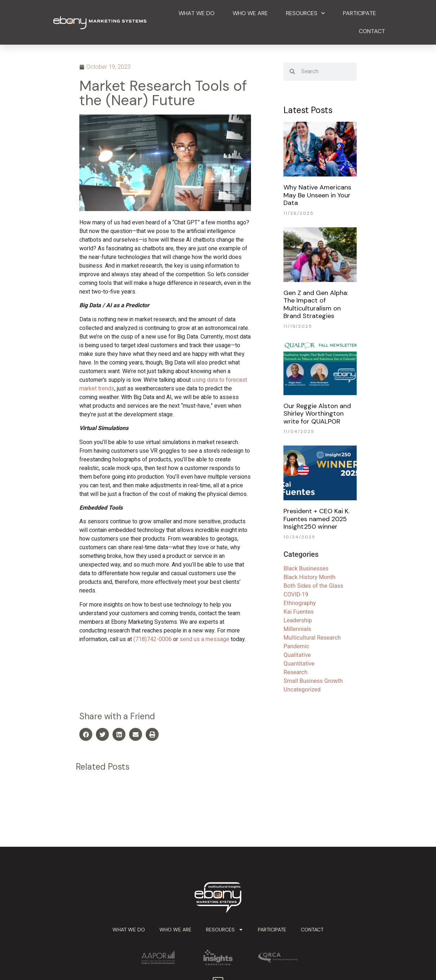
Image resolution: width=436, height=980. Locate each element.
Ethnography (300, 603)
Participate (360, 13)
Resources (305, 13)
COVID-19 (296, 594)
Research (295, 672)
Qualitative (297, 655)
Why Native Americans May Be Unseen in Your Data (317, 195)
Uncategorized (302, 690)
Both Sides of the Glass (313, 586)
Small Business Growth (313, 681)
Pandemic (296, 646)
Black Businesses (306, 569)
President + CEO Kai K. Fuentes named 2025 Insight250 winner (316, 519)
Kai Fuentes (298, 612)
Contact (372, 31)
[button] (86, 734)
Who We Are (250, 13)
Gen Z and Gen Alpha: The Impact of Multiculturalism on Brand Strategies (316, 305)
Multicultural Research (312, 638)
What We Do (197, 13)
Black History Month (309, 577)
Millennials (297, 629)
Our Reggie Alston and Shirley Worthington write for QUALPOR (317, 414)
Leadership (298, 620)
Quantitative (299, 664)
